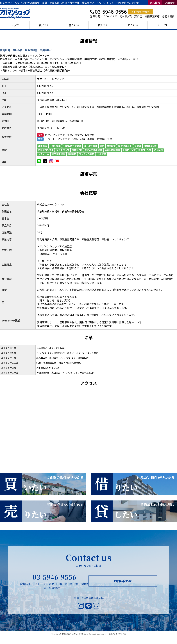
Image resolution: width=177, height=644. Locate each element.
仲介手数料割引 (112, 150)
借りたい (74, 25)
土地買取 (102, 154)
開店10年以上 (125, 146)
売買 (40, 135)
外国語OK (77, 150)
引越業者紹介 (150, 146)
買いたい (44, 25)
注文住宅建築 (58, 154)
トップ (15, 25)
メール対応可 (90, 146)
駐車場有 (111, 146)
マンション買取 (87, 154)
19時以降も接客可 (72, 146)
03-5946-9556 (54, 577)
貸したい (103, 25)
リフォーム (44, 154)
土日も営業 (55, 146)
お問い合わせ (141, 12)
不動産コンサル (46, 150)
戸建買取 (72, 154)
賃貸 (40, 139)
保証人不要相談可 (93, 150)
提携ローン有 (145, 150)
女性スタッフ (63, 150)
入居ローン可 (129, 150)
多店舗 (138, 146)
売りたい (133, 25)
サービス (162, 25)
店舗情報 (170, 3)
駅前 (102, 146)
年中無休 (43, 146)
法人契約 (158, 150)
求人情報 (155, 3)
